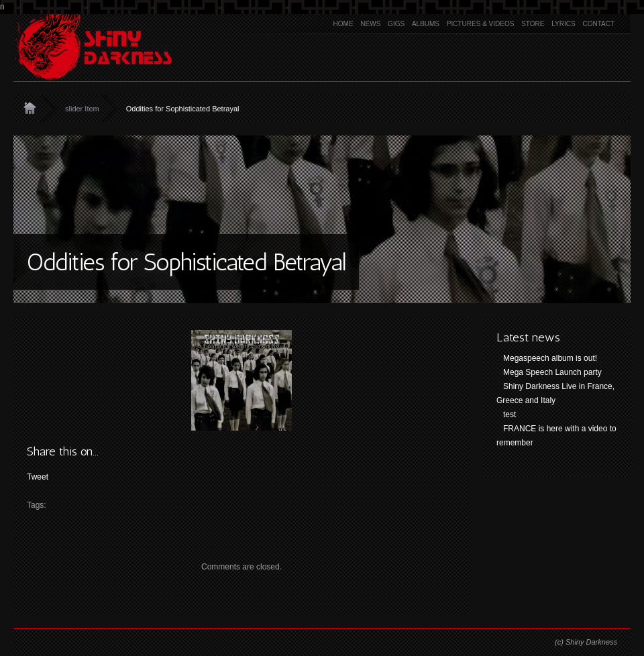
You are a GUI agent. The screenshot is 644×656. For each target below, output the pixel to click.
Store (533, 24)
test (509, 415)
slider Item (82, 109)
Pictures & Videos (481, 24)
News (370, 24)
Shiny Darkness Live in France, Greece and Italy (555, 393)
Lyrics (563, 24)
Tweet (38, 477)
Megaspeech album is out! (550, 358)
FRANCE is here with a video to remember (556, 436)
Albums (426, 24)
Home (343, 24)
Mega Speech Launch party (552, 372)
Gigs (396, 24)
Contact (598, 24)
